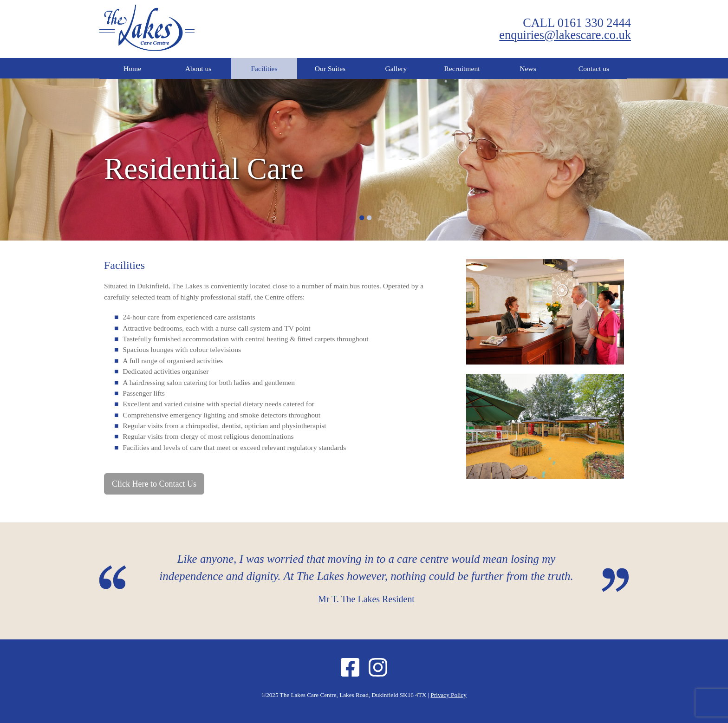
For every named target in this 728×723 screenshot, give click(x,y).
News (528, 68)
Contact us (594, 68)
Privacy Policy (449, 695)
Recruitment (462, 68)
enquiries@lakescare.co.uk (565, 35)
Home (132, 68)
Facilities (264, 68)
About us (198, 68)
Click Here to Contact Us (154, 484)
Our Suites (330, 68)
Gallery (396, 68)
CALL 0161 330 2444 (577, 23)
